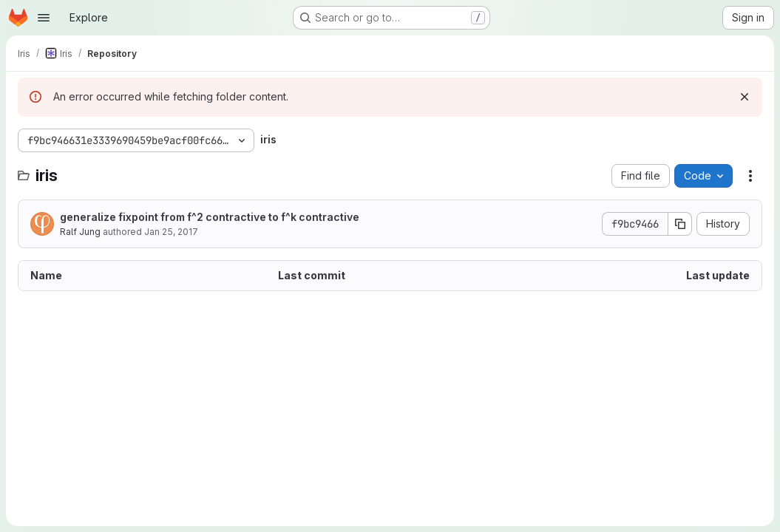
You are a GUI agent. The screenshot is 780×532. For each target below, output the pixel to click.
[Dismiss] (745, 97)
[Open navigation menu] (44, 18)
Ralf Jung (80, 232)
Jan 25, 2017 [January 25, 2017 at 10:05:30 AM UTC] (171, 232)
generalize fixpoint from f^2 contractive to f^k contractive (210, 217)
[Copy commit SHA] (680, 224)
